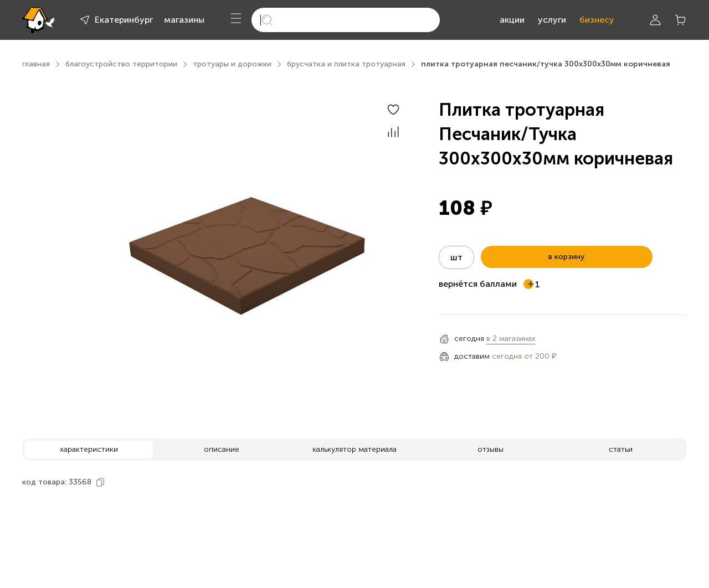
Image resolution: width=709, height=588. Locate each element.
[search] (346, 20)
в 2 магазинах (511, 339)
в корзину (566, 257)
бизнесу (597, 20)
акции (512, 20)
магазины (184, 20)
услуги (552, 20)
